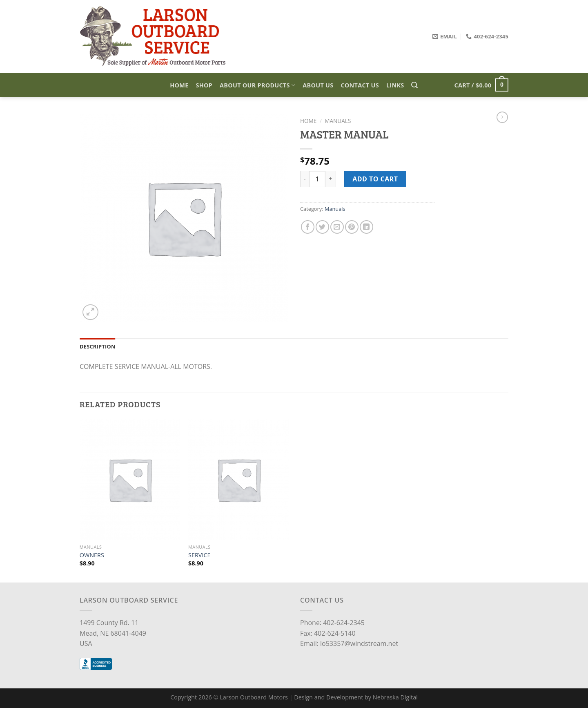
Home (179, 85)
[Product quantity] (317, 179)
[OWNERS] (130, 480)
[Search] (414, 85)
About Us (318, 85)
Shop (204, 85)
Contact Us (360, 85)
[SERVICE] (239, 480)
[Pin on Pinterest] (352, 227)
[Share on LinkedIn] (366, 227)
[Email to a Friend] (337, 227)
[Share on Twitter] (322, 227)
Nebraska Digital (395, 697)
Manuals (338, 121)
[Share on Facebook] (308, 227)
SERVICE (199, 555)
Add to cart (375, 179)
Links (395, 85)
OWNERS (92, 555)
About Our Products (257, 85)
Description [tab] (98, 346)
